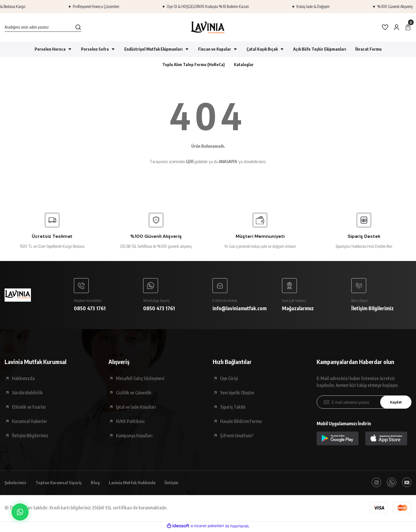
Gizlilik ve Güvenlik (134, 394)
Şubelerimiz (17, 484)
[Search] (43, 27)
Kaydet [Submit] (395, 403)
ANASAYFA (228, 161)
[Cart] (408, 27)
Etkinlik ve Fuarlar (29, 408)
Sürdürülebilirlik (27, 394)
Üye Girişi (229, 379)
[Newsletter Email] (364, 403)
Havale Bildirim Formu (241, 422)
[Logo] (208, 27)
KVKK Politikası (130, 422)
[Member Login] (397, 27)
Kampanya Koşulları (134, 437)
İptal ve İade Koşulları (136, 408)
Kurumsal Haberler (30, 422)
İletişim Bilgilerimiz (30, 437)
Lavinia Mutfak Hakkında (140, 484)
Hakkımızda (23, 379)
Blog (101, 484)
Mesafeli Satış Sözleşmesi (140, 379)
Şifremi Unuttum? (237, 437)
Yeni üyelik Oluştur (237, 394)
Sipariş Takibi (233, 408)
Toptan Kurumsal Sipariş (63, 484)
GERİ (190, 161)
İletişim (181, 484)
